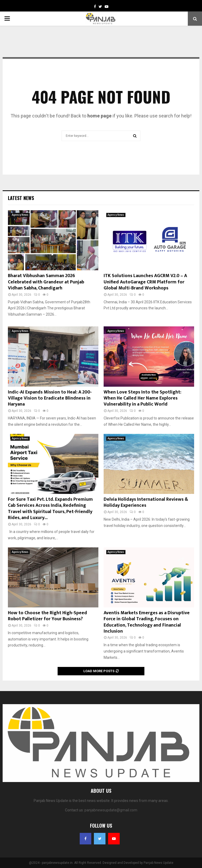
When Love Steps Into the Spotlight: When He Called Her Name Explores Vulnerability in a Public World (142, 398)
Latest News (21, 198)
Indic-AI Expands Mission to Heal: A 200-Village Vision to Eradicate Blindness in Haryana (50, 398)
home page (99, 116)
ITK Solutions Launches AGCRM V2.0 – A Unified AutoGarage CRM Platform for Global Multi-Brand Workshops (145, 282)
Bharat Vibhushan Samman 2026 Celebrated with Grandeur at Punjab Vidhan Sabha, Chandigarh (46, 282)
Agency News (20, 215)
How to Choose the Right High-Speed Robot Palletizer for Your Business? (47, 616)
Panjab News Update (158, 863)
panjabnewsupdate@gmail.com (111, 810)
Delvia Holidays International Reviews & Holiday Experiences (146, 502)
